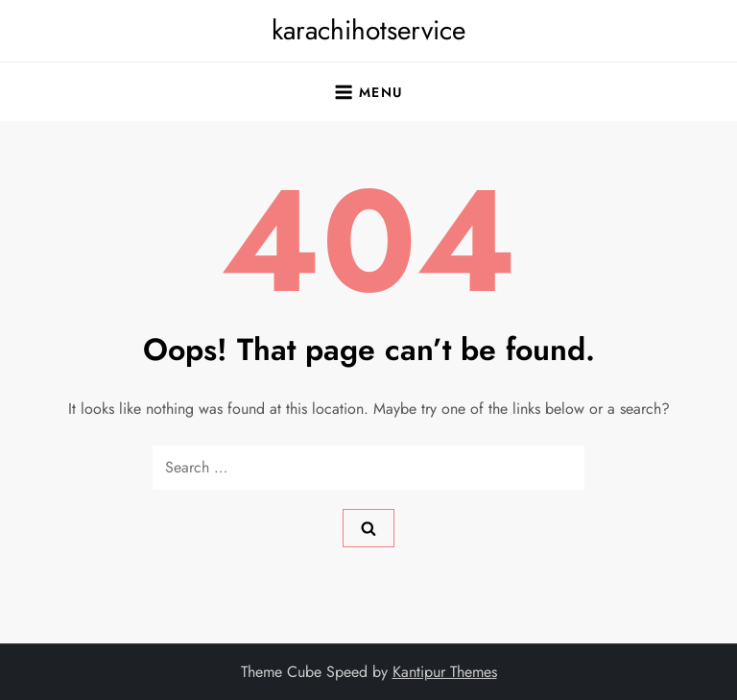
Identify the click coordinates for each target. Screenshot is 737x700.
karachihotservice (368, 30)
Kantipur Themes (445, 672)
